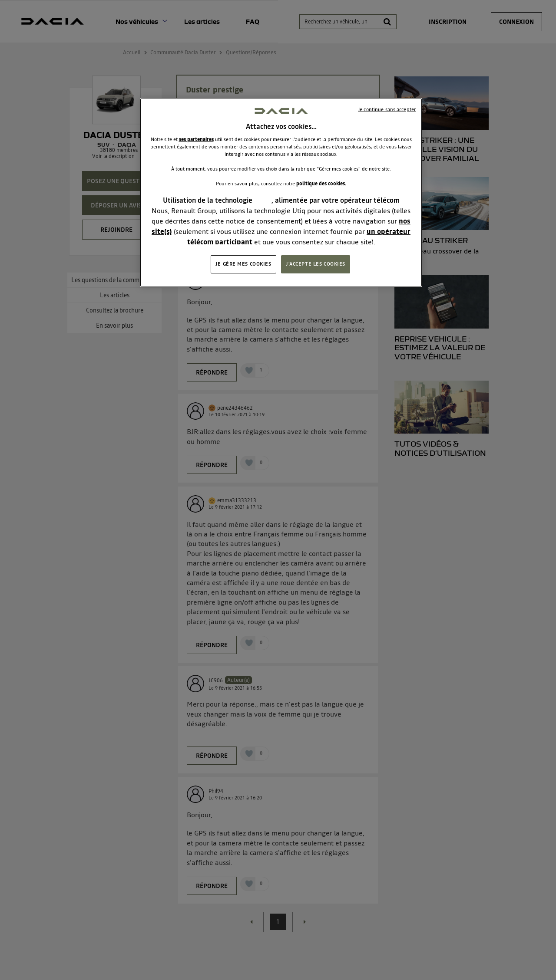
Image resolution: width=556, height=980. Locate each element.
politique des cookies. (321, 184)
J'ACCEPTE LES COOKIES (316, 264)
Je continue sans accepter (387, 109)
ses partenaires (196, 139)
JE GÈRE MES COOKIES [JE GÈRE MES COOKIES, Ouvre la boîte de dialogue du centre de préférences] (243, 264)
